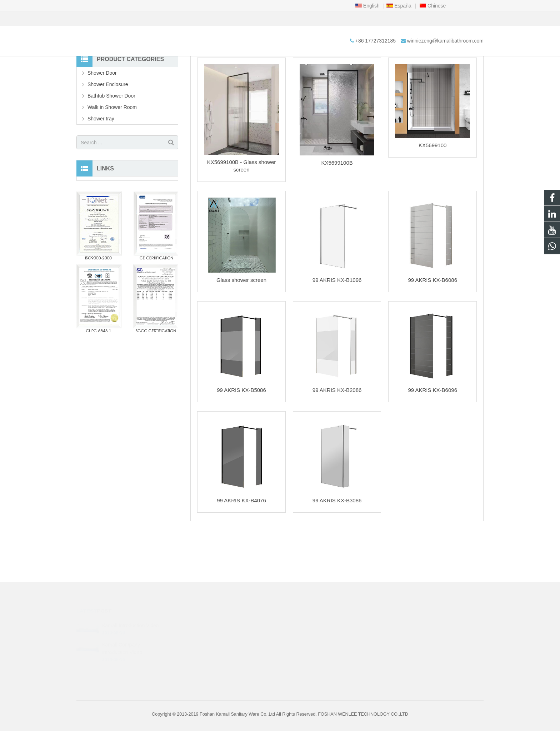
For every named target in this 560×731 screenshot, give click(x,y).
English (367, 6)
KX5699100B (337, 207)
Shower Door (102, 118)
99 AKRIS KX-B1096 (337, 325)
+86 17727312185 (102, 19)
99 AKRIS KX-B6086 (432, 325)
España (399, 6)
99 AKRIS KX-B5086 (241, 435)
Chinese (433, 6)
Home (240, 77)
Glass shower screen (241, 325)
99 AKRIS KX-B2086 (337, 435)
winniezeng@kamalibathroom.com (172, 19)
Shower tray (101, 163)
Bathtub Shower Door (111, 140)
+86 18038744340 (311, 625)
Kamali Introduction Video (130, 618)
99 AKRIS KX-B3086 (337, 545)
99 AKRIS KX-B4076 (241, 545)
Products (265, 77)
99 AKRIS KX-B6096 (432, 435)
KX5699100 (432, 190)
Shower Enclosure (108, 129)
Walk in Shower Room (280, 63)
